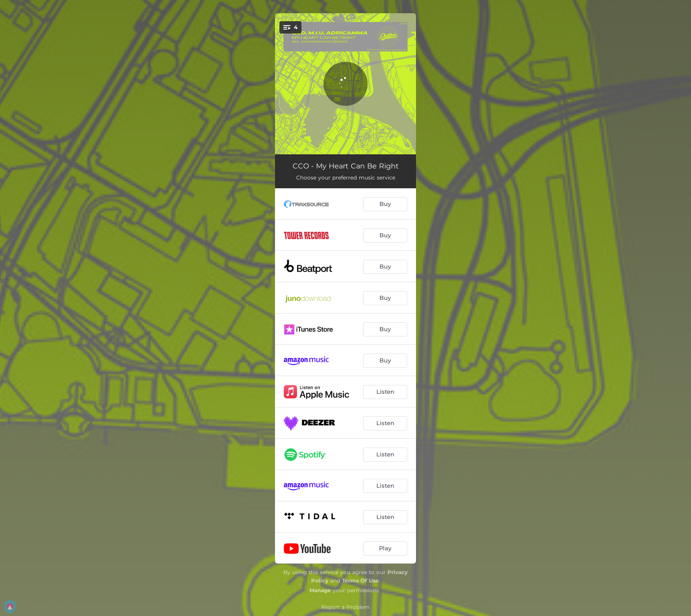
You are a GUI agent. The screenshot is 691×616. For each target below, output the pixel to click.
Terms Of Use (360, 581)
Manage (320, 590)
